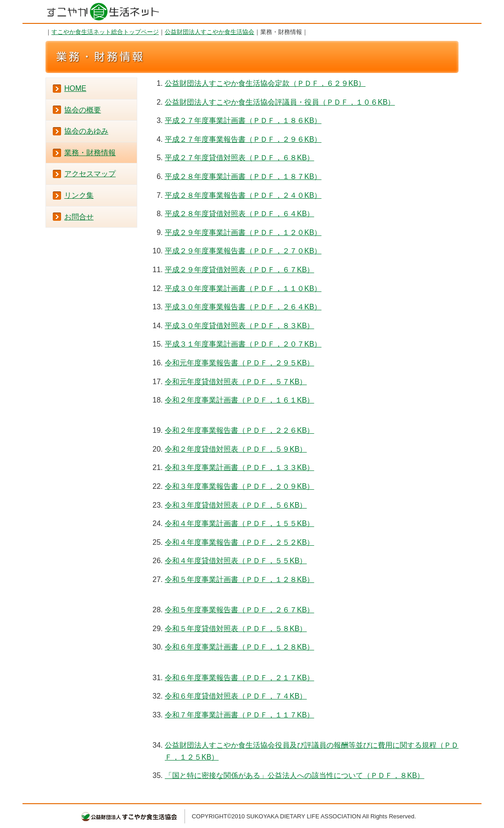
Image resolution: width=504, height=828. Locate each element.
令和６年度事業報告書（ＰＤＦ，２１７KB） (239, 678)
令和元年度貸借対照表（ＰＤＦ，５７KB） (236, 382)
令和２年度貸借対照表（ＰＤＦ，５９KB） (236, 449)
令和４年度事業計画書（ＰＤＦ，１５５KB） (239, 523)
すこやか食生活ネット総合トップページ (105, 32)
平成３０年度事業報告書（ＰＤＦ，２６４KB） (243, 307)
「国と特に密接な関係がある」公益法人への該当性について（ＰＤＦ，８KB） (294, 775)
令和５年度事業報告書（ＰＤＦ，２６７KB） (239, 610)
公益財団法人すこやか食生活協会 (210, 32)
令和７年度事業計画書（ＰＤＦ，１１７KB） (239, 715)
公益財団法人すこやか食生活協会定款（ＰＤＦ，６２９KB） (265, 83)
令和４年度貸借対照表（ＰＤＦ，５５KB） (236, 561)
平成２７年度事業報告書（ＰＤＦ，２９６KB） (243, 139)
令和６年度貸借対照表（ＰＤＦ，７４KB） (236, 696)
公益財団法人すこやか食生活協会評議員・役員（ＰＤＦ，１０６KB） (280, 102)
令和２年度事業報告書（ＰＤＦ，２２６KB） (239, 430)
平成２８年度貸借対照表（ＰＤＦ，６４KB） (239, 214)
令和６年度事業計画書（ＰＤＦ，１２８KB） (239, 647)
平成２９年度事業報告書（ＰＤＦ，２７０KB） (243, 251)
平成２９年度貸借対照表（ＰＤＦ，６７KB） (239, 270)
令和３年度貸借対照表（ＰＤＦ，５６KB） (236, 505)
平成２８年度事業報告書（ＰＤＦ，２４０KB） (243, 195)
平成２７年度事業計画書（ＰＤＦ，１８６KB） (243, 120)
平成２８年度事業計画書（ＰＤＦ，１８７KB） (243, 176)
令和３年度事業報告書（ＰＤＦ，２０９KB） (239, 486)
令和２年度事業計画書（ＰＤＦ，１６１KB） (239, 400)
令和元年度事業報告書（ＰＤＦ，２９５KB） (239, 363)
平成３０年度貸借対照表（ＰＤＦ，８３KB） (239, 326)
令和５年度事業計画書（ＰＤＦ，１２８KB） (239, 579)
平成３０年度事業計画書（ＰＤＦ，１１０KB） (243, 288)
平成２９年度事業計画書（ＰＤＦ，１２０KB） (243, 232)
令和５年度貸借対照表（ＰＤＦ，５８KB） (236, 629)
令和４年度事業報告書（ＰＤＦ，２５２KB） (239, 542)
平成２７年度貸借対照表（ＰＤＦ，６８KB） (239, 158)
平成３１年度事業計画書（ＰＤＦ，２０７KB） (243, 344)
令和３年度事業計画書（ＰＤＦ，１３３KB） (239, 467)
